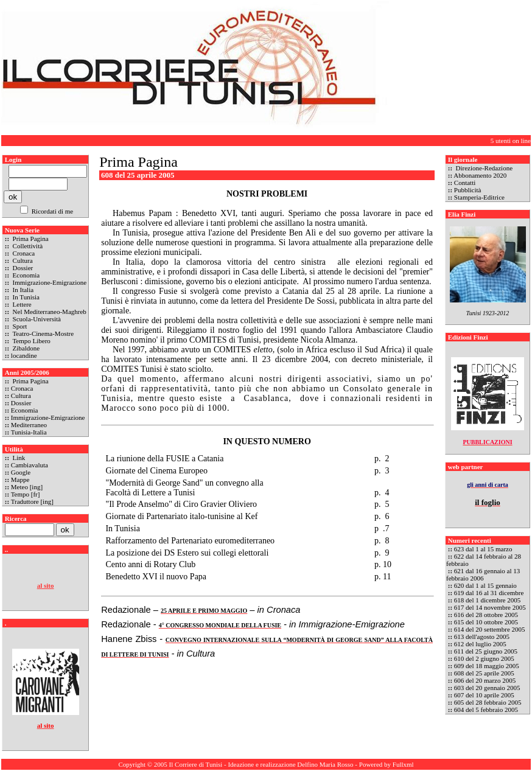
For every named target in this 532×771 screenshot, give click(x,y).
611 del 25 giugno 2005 (486, 651)
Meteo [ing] (27, 487)
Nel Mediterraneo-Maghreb (49, 312)
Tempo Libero (31, 341)
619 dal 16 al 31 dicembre (489, 593)
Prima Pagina (30, 239)
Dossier (22, 268)
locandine (24, 355)
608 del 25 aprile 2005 (484, 673)
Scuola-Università (36, 319)
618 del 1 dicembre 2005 (487, 600)
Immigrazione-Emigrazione (49, 282)
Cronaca (23, 253)
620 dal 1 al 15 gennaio (485, 585)
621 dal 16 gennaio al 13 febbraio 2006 (483, 574)
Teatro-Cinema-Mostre (42, 333)
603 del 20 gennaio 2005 (487, 688)
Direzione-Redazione (483, 168)
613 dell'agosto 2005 (482, 637)
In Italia (22, 290)
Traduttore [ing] (32, 501)
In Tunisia (25, 297)
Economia (25, 275)
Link (18, 458)
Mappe (20, 480)
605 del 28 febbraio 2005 (488, 702)
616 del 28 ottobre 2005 (486, 615)
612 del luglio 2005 (480, 644)
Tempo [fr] (26, 494)
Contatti (465, 183)
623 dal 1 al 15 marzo (483, 549)
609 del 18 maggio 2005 (487, 666)
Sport (19, 326)
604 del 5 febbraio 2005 (486, 710)
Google (21, 472)
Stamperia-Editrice (479, 197)
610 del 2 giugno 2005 (484, 658)
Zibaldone (25, 348)
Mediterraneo (29, 425)
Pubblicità (468, 190)
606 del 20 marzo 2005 (485, 680)
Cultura (22, 260)
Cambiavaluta (30, 465)
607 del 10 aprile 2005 (484, 695)
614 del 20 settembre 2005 (490, 629)
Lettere (21, 304)
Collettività (27, 246)
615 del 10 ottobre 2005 (486, 622)
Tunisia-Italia (29, 432)
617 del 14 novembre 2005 (490, 607)
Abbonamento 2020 (480, 175)
